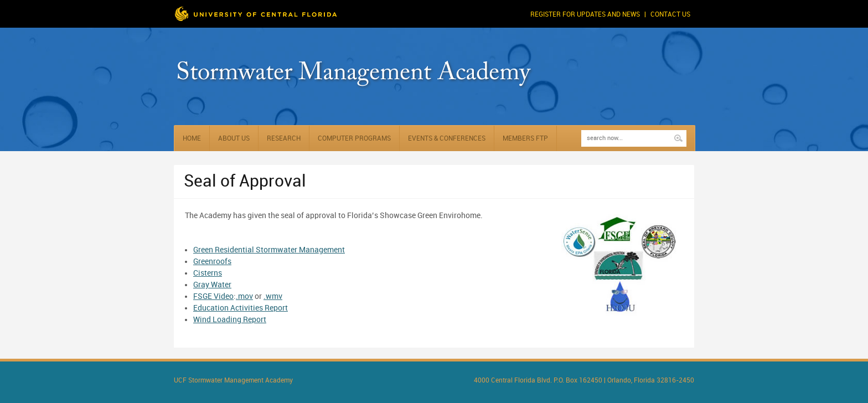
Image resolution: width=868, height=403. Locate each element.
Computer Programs (354, 139)
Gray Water (212, 285)
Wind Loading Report (230, 320)
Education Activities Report (241, 308)
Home (192, 139)
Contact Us (670, 15)
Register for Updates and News (585, 15)
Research (284, 139)
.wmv (273, 296)
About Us (234, 139)
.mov (244, 296)
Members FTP (525, 139)
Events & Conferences (447, 139)
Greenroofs (212, 262)
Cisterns (208, 273)
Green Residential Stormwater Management (269, 250)
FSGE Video (213, 296)
